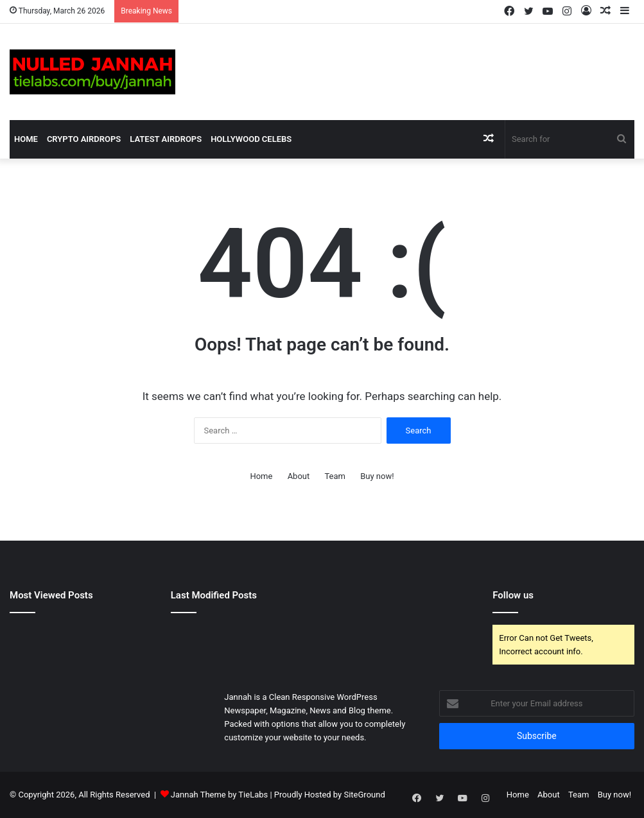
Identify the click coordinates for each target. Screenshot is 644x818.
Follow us (513, 595)
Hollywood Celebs (251, 139)
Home (26, 139)
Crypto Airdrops (84, 139)
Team (335, 476)
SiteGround (364, 795)
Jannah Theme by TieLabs (219, 795)
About (299, 476)
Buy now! (377, 476)
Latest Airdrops (166, 139)
